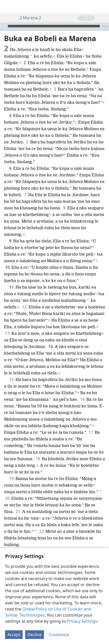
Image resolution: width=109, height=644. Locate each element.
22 (41, 524)
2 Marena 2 (28, 18)
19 (11, 471)
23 (11, 543)
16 (82, 392)
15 (11, 372)
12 (24, 299)
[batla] (103, 7)
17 (91, 425)
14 (50, 339)
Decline (35, 635)
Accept (14, 635)
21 (18, 504)
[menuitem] (8, 7)
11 (11, 279)
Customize (59, 635)
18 (38, 451)
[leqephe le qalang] (8, 7)
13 (7, 326)
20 (7, 491)
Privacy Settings (82, 621)
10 (7, 260)
